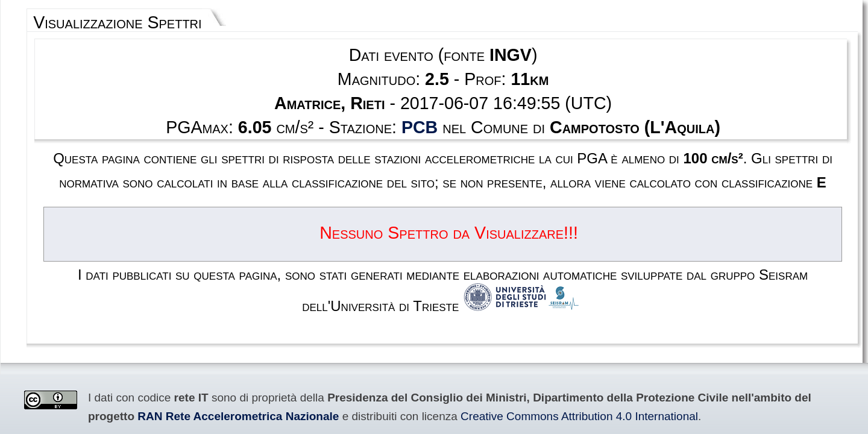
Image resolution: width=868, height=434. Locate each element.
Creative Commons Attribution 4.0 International (169, 307)
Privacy (465, 377)
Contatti (500, 377)
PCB (426, 94)
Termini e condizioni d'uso (399, 377)
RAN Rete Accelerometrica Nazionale (684, 294)
